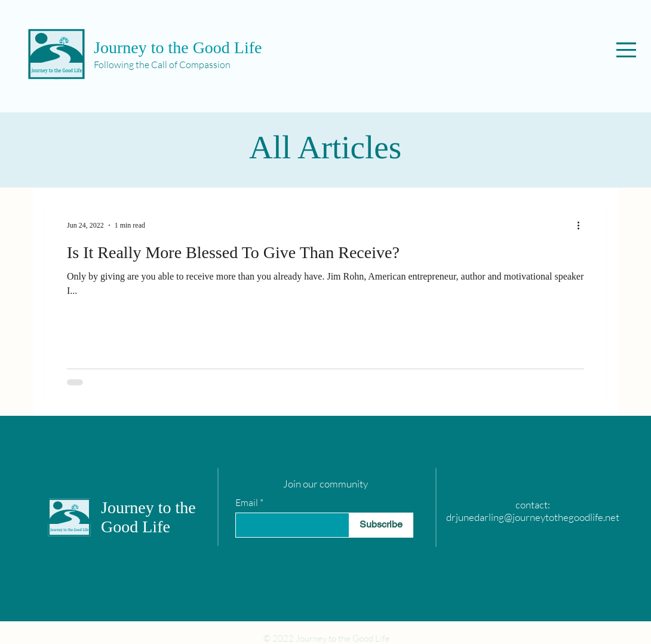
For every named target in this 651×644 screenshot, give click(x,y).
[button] (626, 50)
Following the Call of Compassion (162, 65)
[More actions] (582, 225)
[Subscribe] (381, 525)
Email (247, 502)
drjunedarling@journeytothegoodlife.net (533, 517)
